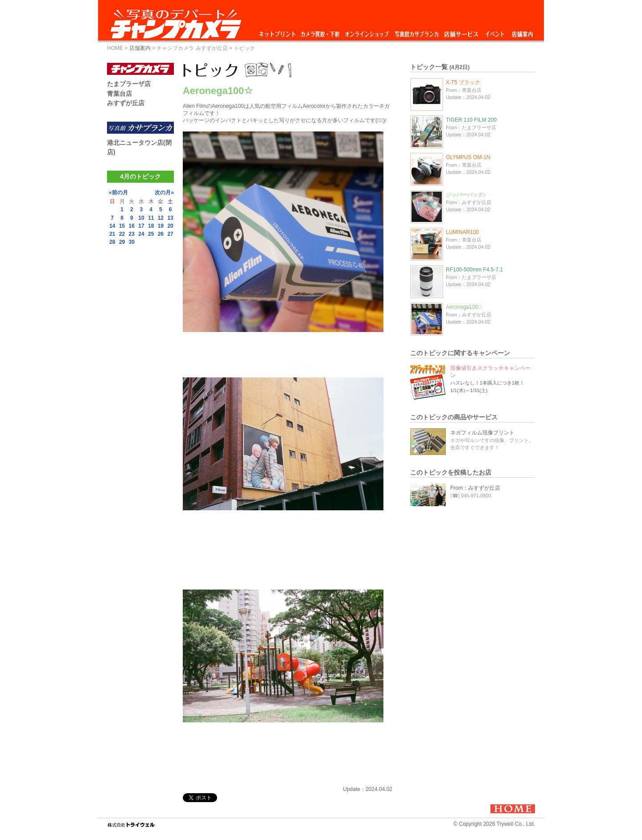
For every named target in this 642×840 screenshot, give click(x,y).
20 (170, 226)
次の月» (164, 193)
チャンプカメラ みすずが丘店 (192, 48)
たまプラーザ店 (129, 84)
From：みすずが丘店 (475, 488)
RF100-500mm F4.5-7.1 (474, 270)
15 (122, 226)
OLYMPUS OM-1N (468, 157)
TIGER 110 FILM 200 (471, 120)
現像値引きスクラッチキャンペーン (490, 372)
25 (151, 234)
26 (161, 234)
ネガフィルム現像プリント (482, 433)
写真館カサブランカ (416, 32)
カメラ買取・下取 (321, 32)
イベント (495, 32)
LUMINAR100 (462, 232)
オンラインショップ (366, 32)
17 (141, 226)
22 (122, 234)
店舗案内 (522, 32)
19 (161, 226)
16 (132, 226)
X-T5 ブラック (463, 82)
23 (132, 234)
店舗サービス (461, 32)
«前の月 (118, 193)
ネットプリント (279, 32)
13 (170, 218)
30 (132, 242)
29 (122, 242)
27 (170, 234)
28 (112, 242)
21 (112, 234)
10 (141, 218)
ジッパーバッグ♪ (466, 195)
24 (141, 234)
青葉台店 (119, 94)
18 (151, 226)
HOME (115, 48)
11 (151, 218)
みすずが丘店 (126, 103)
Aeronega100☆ (464, 307)
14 (112, 226)
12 (161, 218)
